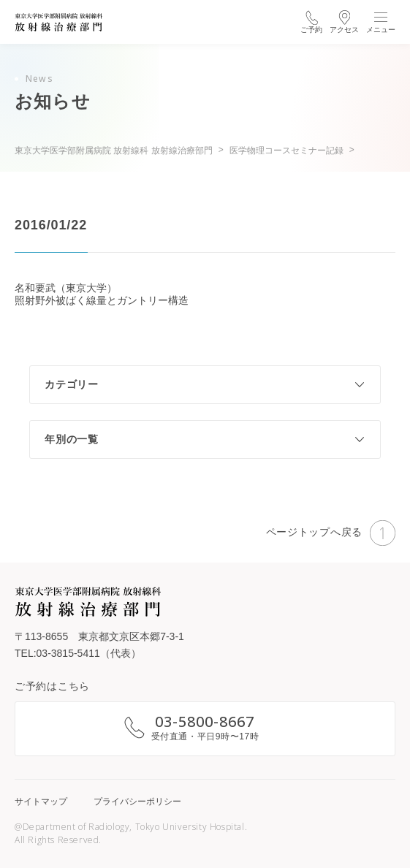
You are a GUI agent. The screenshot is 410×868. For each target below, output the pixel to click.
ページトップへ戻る (331, 533)
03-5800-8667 (205, 722)
